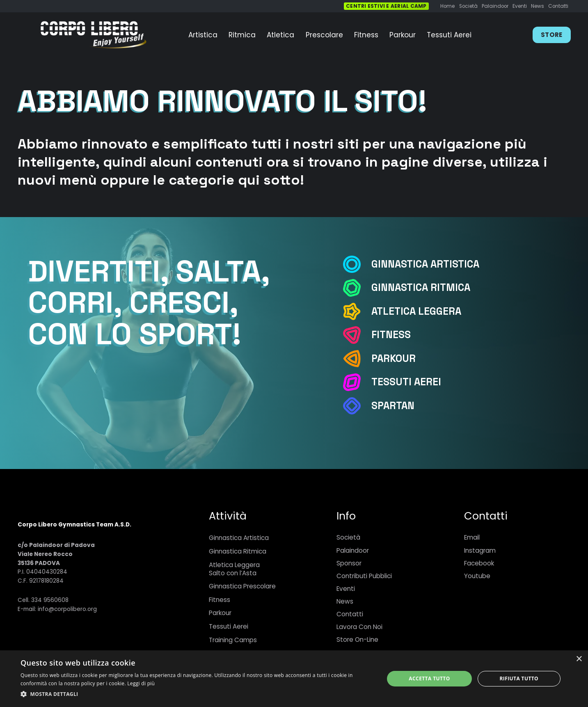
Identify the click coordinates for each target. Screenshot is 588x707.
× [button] (579, 659)
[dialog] (294, 679)
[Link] (93, 35)
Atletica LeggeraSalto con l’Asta (234, 569)
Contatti (350, 614)
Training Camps (233, 640)
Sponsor (349, 563)
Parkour (220, 613)
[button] (197, 694)
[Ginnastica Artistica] (357, 264)
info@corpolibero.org (67, 609)
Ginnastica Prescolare (242, 586)
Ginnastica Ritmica (238, 551)
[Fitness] (357, 335)
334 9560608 (50, 600)
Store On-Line (357, 640)
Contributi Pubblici (364, 576)
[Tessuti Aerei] (357, 382)
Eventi (346, 589)
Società (348, 537)
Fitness (220, 600)
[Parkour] (357, 359)
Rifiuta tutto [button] (519, 678)
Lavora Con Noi (359, 627)
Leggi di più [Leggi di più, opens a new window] (141, 683)
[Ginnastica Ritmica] (357, 288)
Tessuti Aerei (229, 626)
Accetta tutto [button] (429, 678)
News (345, 601)
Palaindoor (353, 550)
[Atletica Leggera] (357, 312)
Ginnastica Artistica (239, 538)
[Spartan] (357, 406)
